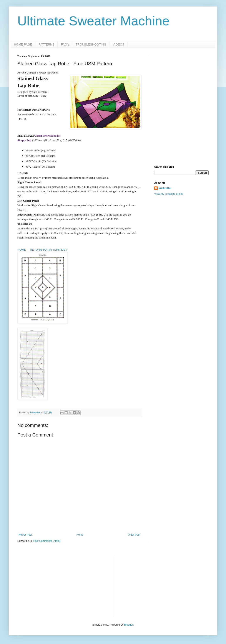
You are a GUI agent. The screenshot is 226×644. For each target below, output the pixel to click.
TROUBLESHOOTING (91, 44)
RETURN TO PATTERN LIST (48, 250)
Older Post (134, 535)
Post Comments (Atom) (47, 541)
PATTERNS (47, 44)
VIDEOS (119, 44)
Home (80, 535)
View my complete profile (169, 194)
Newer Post (25, 535)
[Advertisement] (181, 82)
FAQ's (65, 44)
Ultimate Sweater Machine (93, 21)
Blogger (129, 625)
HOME (22, 250)
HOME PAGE (23, 44)
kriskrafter (165, 188)
